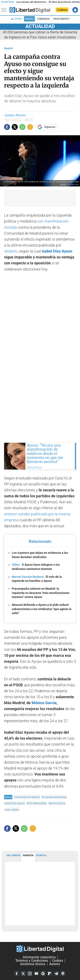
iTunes (63, 973)
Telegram (56, 973)
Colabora (62, 10)
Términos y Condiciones (32, 961)
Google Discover (43, 973)
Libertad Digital (40, 949)
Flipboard (50, 973)
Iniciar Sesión (75, 10)
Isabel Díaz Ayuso (57, 251)
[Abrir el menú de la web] (5, 10)
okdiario (11, 251)
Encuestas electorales (54, 797)
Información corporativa (39, 957)
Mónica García (44, 703)
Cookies (57, 961)
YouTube (36, 973)
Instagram (30, 973)
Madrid (29, 19)
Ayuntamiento (61, 19)
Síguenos (50, 127)
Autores (55, 964)
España (18, 19)
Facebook (17, 973)
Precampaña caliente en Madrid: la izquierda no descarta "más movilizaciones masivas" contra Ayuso (41, 593)
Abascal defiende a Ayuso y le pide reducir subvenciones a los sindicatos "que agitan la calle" (42, 609)
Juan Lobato (12, 810)
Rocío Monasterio (37, 803)
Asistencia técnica (33, 964)
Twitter (23, 973)
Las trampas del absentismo (31, 2)
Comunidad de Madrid (27, 797)
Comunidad (43, 19)
